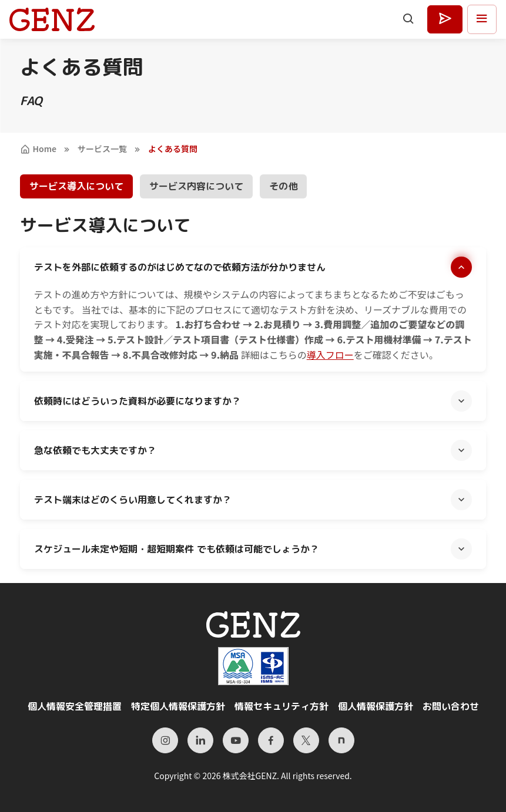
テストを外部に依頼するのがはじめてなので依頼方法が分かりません (180, 267)
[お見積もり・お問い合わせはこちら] (445, 19)
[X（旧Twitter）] (306, 740)
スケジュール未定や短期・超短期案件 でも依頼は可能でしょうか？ (177, 549)
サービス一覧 (102, 149)
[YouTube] (236, 740)
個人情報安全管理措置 (75, 706)
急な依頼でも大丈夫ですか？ (95, 450)
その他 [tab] (283, 186)
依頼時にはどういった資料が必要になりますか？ (138, 401)
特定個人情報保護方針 (178, 706)
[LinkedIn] (200, 740)
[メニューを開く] (482, 19)
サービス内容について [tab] (196, 186)
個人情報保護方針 (376, 706)
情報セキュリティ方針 (282, 706)
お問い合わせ (451, 706)
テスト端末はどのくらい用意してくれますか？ (133, 500)
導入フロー (330, 355)
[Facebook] (271, 740)
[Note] (341, 740)
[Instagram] (165, 740)
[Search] (409, 19)
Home (38, 149)
